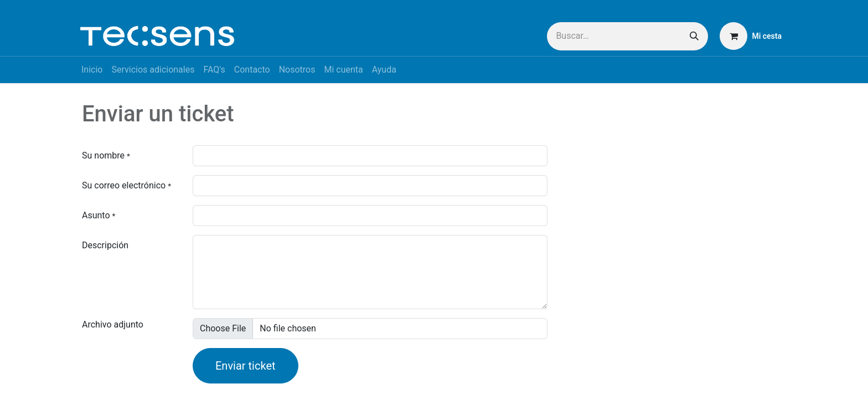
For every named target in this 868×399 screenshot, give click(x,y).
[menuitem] (92, 70)
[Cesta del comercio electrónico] (751, 36)
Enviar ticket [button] (246, 366)
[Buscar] (694, 36)
